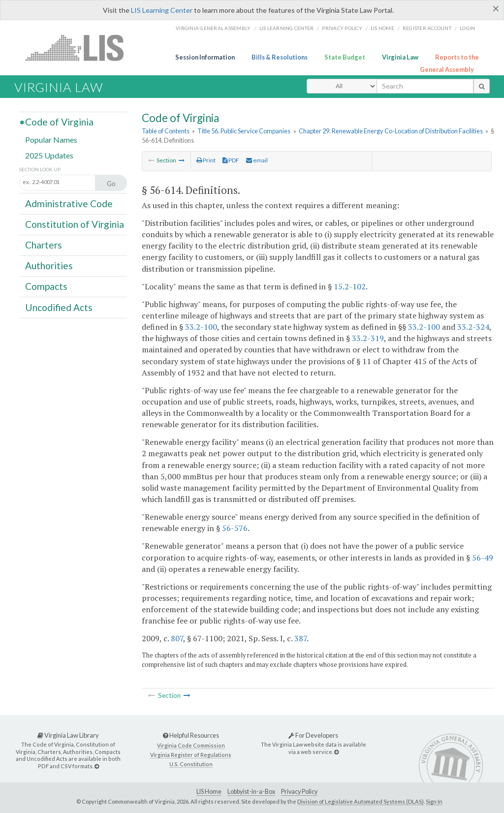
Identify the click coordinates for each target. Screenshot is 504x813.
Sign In (434, 801)
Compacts (46, 286)
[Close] (496, 8)
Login (467, 28)
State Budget (345, 57)
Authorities (49, 266)
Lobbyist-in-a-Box (251, 792)
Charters (44, 245)
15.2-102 (350, 286)
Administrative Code (69, 203)
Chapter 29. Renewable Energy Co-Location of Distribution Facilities (391, 131)
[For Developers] (336, 752)
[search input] (425, 86)
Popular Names (51, 140)
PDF (231, 160)
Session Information (205, 57)
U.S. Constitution (191, 764)
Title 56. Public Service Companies (244, 131)
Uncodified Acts (59, 307)
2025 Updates (49, 155)
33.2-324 (473, 327)
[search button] (482, 86)
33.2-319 (368, 338)
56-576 (235, 528)
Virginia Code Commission (191, 745)
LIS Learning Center (162, 10)
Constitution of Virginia (75, 224)
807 (177, 638)
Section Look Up (40, 170)
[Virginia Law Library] (97, 766)
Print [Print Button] (206, 160)
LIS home (382, 28)
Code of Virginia (59, 122)
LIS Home (209, 792)
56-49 (483, 558)
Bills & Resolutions (280, 57)
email (257, 160)
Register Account (427, 28)
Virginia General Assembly (213, 28)
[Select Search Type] (342, 86)
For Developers (313, 735)
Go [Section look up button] (111, 184)
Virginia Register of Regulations (191, 755)
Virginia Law (400, 57)
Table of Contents (166, 131)
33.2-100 (201, 327)
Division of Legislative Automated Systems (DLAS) (361, 801)
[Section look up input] (68, 182)
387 (300, 638)
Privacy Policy (342, 28)
